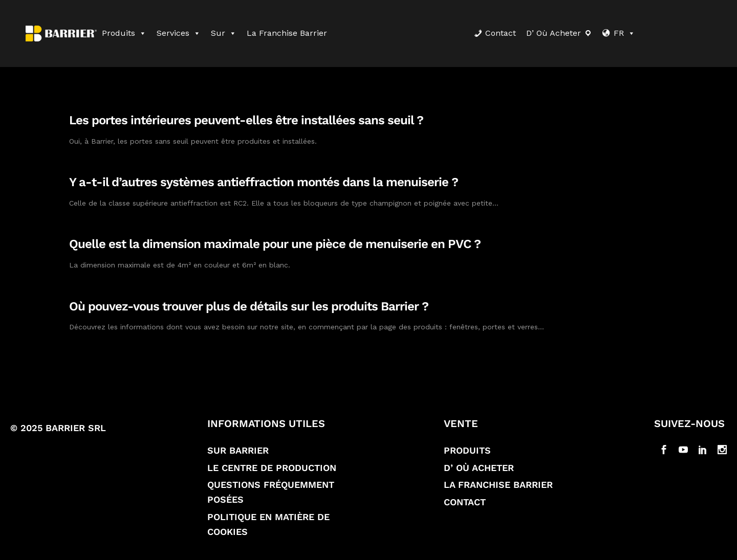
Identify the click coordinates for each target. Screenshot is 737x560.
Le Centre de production (272, 468)
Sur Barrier (238, 450)
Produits (124, 33)
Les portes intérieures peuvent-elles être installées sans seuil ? (246, 120)
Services (179, 33)
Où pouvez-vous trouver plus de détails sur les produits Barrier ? (249, 306)
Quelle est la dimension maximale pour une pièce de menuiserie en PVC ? (275, 244)
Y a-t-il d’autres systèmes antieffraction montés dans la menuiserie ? (264, 182)
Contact (501, 33)
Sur (224, 33)
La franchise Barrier (287, 33)
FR (624, 33)
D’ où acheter (554, 33)
